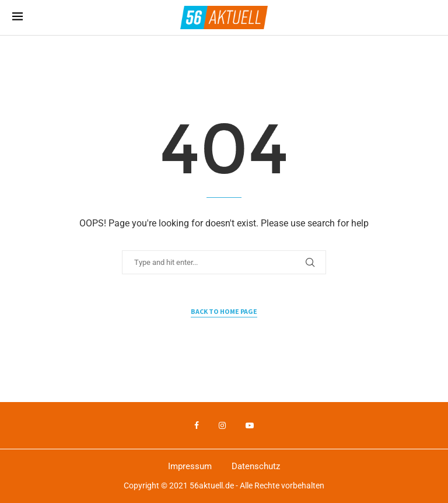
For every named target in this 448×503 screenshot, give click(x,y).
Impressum (190, 466)
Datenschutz (256, 466)
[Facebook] (197, 425)
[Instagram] (222, 425)
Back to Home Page (224, 311)
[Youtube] (250, 425)
